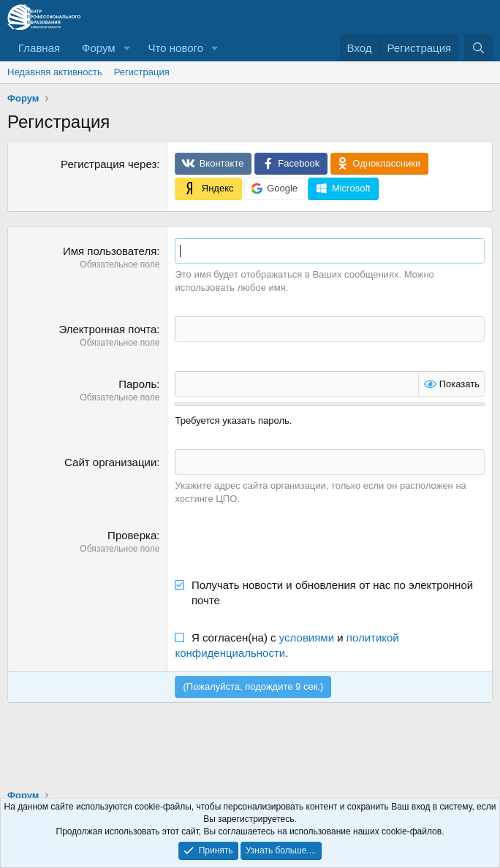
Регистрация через (109, 164)
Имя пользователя (110, 251)
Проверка (132, 535)
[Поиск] (478, 48)
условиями (307, 637)
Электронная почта (107, 329)
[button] (127, 48)
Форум (99, 48)
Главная (39, 48)
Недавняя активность (55, 72)
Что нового (176, 48)
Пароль (137, 384)
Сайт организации (110, 462)
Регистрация (142, 72)
